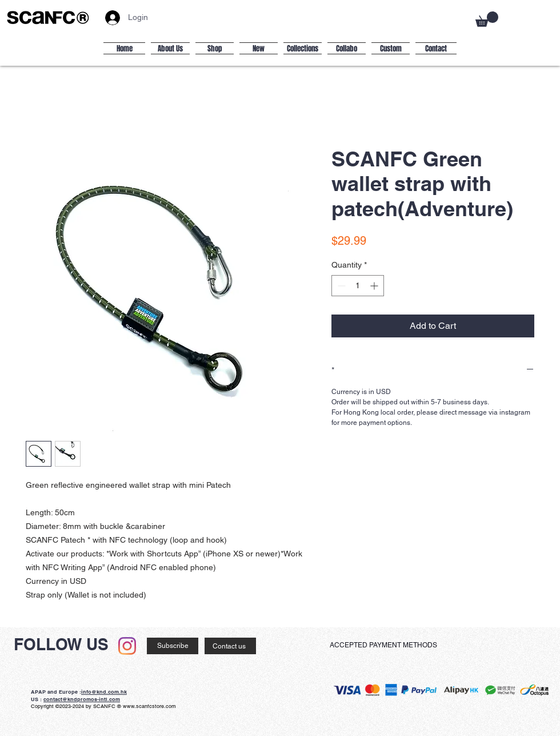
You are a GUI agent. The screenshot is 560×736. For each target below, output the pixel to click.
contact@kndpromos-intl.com (82, 699)
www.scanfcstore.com (149, 706)
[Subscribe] (173, 646)
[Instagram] (127, 646)
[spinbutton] (358, 286)
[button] (487, 19)
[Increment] (375, 286)
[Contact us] (230, 646)
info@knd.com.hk (104, 692)
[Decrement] (340, 286)
